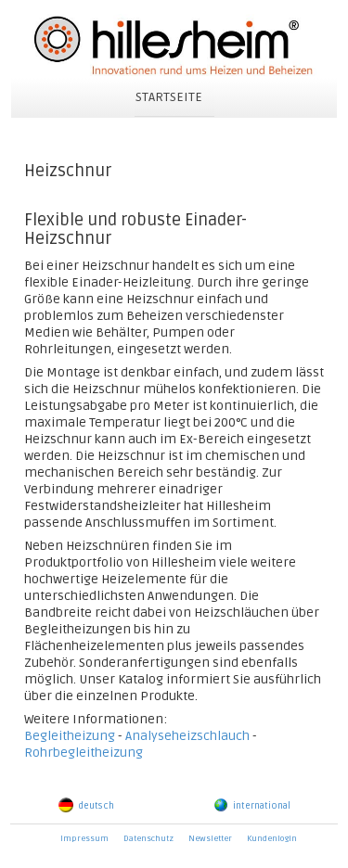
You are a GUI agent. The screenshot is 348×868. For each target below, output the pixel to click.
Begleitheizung (70, 736)
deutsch (86, 806)
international (252, 806)
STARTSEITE (169, 97)
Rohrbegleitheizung (84, 753)
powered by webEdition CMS (340, 864)
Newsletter (210, 839)
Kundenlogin (272, 839)
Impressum (84, 839)
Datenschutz (148, 839)
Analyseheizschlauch (187, 736)
